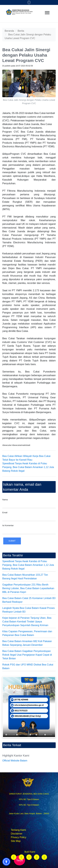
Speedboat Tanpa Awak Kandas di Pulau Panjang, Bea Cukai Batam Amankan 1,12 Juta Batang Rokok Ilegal (28, 467)
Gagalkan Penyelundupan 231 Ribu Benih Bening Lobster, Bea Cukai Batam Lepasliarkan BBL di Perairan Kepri (28, 588)
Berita (21, 31)
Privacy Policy (19, 837)
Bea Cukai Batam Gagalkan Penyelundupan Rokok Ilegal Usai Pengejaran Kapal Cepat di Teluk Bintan (27, 655)
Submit (12, 541)
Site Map (16, 841)
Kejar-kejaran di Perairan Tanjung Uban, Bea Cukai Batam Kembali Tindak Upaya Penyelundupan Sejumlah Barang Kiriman (27, 622)
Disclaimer (17, 834)
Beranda (9, 31)
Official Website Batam (15, 761)
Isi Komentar (8, 525)
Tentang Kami (18, 830)
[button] (6, 862)
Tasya (19, 860)
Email (5, 513)
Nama (5, 500)
